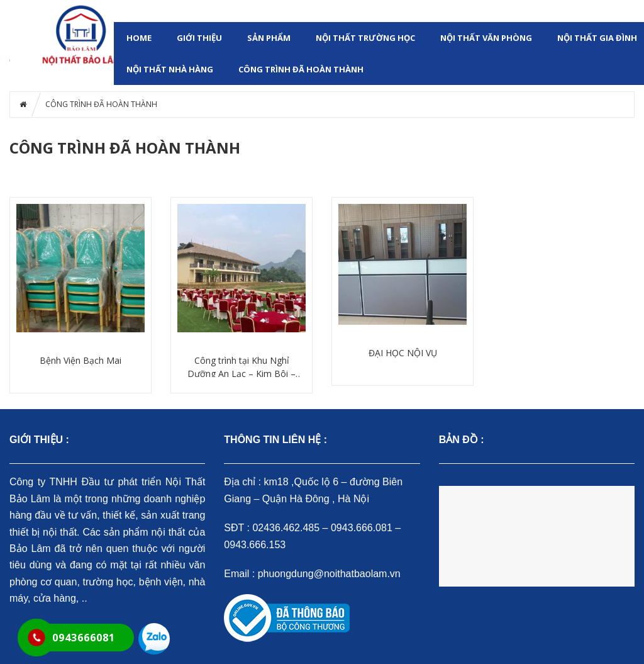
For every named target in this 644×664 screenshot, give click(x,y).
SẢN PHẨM (269, 38)
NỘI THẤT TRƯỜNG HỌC (365, 38)
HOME (139, 38)
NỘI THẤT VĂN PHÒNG (486, 38)
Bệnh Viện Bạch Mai (80, 360)
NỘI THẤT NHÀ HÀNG (170, 69)
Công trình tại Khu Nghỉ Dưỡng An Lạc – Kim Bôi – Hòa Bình (241, 367)
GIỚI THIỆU (199, 38)
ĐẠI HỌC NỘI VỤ (403, 353)
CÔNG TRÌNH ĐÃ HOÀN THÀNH (301, 69)
